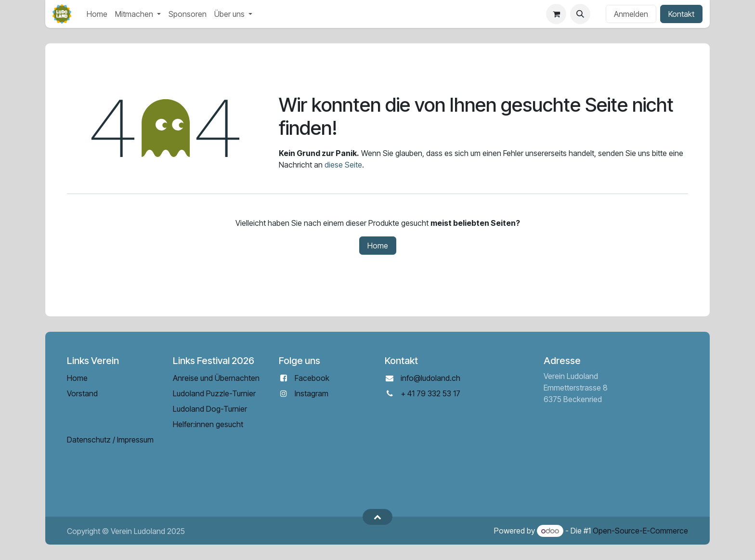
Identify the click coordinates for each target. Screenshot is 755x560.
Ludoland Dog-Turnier (210, 409)
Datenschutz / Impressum (110, 440)
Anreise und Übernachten (216, 378)
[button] (580, 14)
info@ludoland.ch (430, 378)
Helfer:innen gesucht (208, 424)
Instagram (312, 393)
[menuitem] (97, 14)
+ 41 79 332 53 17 (430, 393)
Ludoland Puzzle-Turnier (214, 393)
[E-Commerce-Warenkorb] (556, 14)
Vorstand (82, 393)
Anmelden (631, 14)
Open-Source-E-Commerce (640, 531)
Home (378, 246)
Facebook (312, 378)
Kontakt (681, 14)
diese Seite (343, 165)
